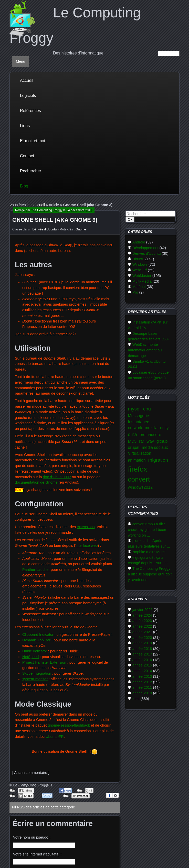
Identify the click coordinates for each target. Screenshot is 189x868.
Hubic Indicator (35, 651)
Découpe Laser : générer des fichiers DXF (148, 336)
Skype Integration (37, 673)
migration (158, 460)
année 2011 (142, 687)
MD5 (132, 441)
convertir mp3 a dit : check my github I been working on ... (147, 530)
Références (30, 111)
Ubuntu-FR (55, 737)
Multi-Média (142, 281)
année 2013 (142, 676)
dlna (132, 434)
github (162, 441)
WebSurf (140, 270)
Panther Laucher (36, 570)
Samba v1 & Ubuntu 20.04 (147, 364)
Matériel (139, 287)
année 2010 (142, 693)
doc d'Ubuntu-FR (57, 477)
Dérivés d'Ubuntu (45, 229)
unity (164, 428)
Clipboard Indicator (38, 635)
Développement (145, 248)
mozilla (151, 428)
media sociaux (155, 447)
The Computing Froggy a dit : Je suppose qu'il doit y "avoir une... (150, 574)
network (135, 428)
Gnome (81, 229)
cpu (147, 409)
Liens (25, 126)
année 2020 (142, 638)
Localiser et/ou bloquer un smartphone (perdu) (149, 375)
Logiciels (28, 96)
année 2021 (142, 632)
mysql (134, 409)
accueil (39, 205)
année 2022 (142, 626)
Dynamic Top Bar (36, 640)
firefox (137, 469)
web (94, 546)
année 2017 (142, 654)
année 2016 (142, 660)
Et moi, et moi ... (35, 141)
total (136, 699)
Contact (27, 156)
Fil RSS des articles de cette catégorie (44, 807)
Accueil (27, 80)
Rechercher (31, 171)
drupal (133, 447)
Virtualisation (139, 453)
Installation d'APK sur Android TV (148, 325)
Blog (24, 186)
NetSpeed (31, 657)
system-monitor (35, 679)
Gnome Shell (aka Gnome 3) (55, 220)
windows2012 (140, 487)
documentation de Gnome (36, 482)
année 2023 (142, 621)
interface (83, 546)
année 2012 (142, 682)
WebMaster (142, 276)
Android (139, 242)
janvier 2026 (143, 610)
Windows (140, 264)
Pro (135, 292)
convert (139, 479)
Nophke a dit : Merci (149, 552)
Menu (20, 61)
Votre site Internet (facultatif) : (37, 854)
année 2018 (142, 649)
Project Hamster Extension (44, 662)
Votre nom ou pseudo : (32, 837)
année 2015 (142, 665)
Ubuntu (138, 259)
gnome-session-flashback (69, 725)
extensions (86, 527)
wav (150, 441)
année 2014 (142, 671)
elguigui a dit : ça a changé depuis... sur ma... (149, 560)
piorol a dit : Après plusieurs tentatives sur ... (149, 543)
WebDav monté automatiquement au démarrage (145, 350)
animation (137, 460)
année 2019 (142, 643)
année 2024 (142, 615)
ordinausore (150, 435)
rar (141, 441)
